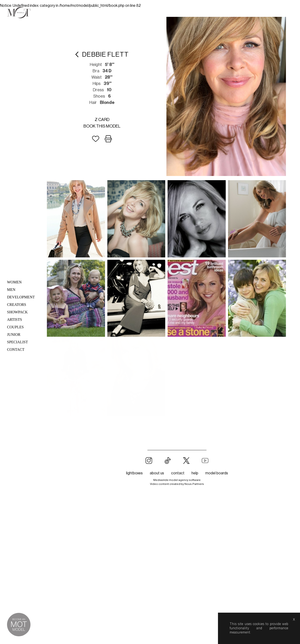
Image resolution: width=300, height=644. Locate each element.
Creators (17, 305)
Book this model (102, 126)
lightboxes (134, 396)
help (195, 396)
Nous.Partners (194, 407)
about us (157, 396)
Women (14, 282)
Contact (16, 349)
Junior (14, 335)
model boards (217, 396)
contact (178, 396)
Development (21, 297)
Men (11, 290)
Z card (102, 120)
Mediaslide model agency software (177, 403)
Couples (15, 327)
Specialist (17, 342)
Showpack (17, 312)
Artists (15, 320)
